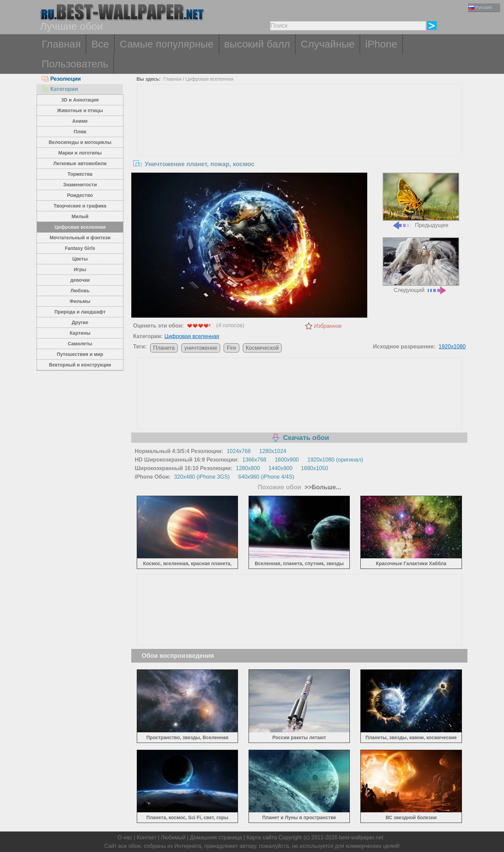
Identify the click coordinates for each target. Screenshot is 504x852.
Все (100, 44)
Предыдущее (421, 201)
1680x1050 (314, 468)
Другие (80, 322)
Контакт (147, 837)
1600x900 (287, 460)
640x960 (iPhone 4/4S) (266, 477)
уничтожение (201, 348)
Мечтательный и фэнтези (80, 238)
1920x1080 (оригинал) (335, 460)
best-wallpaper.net (361, 837)
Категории (60, 89)
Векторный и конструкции (80, 365)
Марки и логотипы (80, 153)
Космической (262, 348)
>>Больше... (322, 487)
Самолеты (80, 344)
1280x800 (248, 468)
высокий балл (257, 44)
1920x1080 (452, 347)
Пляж (80, 132)
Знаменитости (80, 185)
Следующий (421, 265)
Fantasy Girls (80, 248)
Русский (480, 7)
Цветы (80, 259)
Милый (80, 216)
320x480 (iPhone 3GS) (202, 477)
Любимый (173, 837)
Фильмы (80, 301)
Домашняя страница (216, 837)
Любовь (80, 291)
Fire (231, 348)
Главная (61, 44)
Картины (80, 333)
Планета (164, 348)
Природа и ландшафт (80, 312)
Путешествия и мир (80, 354)
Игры (80, 269)
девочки (80, 280)
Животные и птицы (80, 110)
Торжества (80, 174)
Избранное (328, 326)
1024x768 (239, 451)
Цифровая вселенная (80, 227)
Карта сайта (262, 837)
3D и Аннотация (80, 100)
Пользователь (75, 64)
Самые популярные (167, 44)
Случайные (328, 44)
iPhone (381, 44)
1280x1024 (273, 451)
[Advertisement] (300, 136)
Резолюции (61, 79)
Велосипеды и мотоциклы (80, 142)
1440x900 (280, 468)
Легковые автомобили (80, 163)
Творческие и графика (80, 206)
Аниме (80, 121)
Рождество (80, 195)
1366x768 (254, 460)
